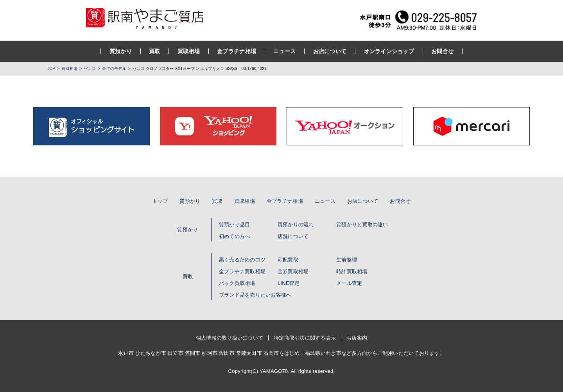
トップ (160, 201)
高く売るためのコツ (242, 260)
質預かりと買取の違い (362, 225)
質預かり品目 (235, 225)
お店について (330, 51)
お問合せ (442, 51)
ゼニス (90, 69)
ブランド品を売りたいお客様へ (255, 295)
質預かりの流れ (296, 225)
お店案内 (357, 338)
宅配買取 (288, 260)
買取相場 (189, 51)
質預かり (121, 51)
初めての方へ (235, 236)
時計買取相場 (352, 271)
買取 (155, 51)
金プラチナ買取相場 (242, 271)
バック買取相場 (237, 283)
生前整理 (347, 260)
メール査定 (349, 283)
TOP (51, 69)
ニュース (284, 51)
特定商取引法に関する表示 (305, 338)
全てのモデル (114, 69)
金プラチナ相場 (237, 51)
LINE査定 (289, 283)
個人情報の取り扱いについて (230, 338)
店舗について (293, 236)
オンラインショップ (389, 51)
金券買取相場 (293, 271)
